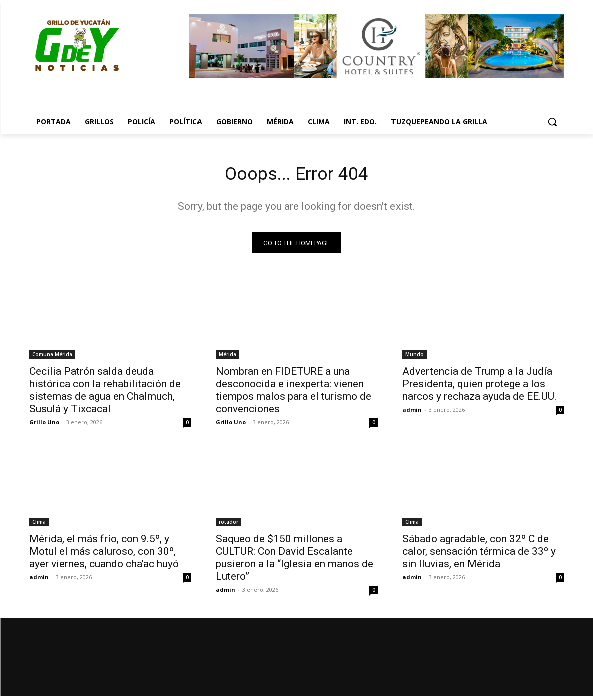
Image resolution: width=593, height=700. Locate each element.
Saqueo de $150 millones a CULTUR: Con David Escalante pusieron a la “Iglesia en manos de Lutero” (294, 561)
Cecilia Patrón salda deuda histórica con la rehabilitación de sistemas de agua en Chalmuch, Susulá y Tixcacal (105, 394)
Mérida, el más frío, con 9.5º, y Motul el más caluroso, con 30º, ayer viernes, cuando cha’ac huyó (104, 555)
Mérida (227, 358)
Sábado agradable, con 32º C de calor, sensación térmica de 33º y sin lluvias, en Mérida (479, 555)
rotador (228, 525)
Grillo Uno (44, 426)
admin (412, 413)
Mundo (414, 358)
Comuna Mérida (52, 358)
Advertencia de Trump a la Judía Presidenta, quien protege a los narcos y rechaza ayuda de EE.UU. (479, 387)
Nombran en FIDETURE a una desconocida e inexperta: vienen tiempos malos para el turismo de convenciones (293, 394)
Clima (39, 525)
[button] (552, 122)
